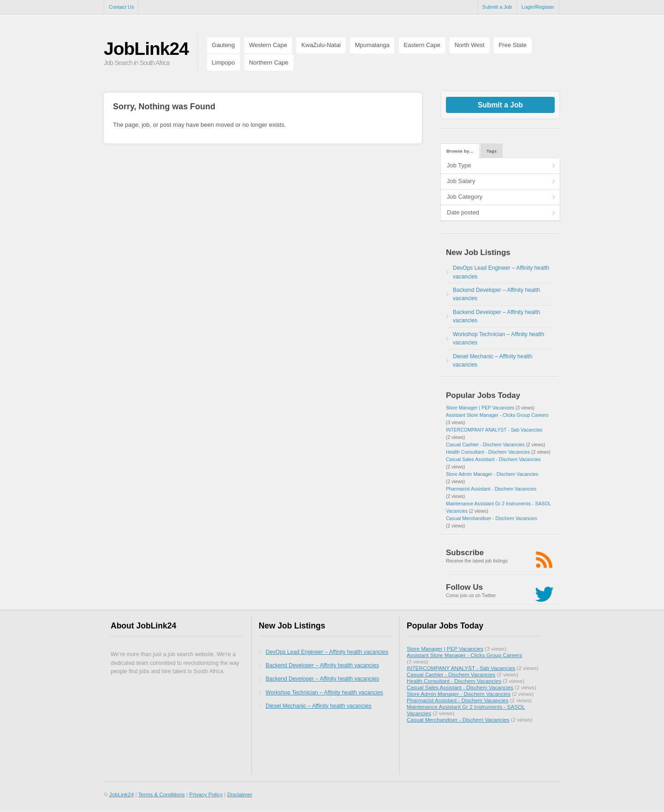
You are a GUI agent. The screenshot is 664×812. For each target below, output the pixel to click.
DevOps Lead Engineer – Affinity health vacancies (327, 652)
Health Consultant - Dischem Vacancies (488, 452)
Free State (513, 45)
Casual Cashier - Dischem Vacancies (485, 445)
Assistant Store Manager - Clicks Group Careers (497, 415)
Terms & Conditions (161, 794)
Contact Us (121, 7)
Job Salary (461, 181)
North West (470, 45)
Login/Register (538, 7)
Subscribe (465, 553)
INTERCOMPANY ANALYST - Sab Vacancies (494, 430)
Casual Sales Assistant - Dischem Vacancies (493, 459)
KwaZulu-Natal (321, 45)
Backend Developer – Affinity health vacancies (322, 665)
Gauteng (223, 45)
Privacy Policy (206, 794)
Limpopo (223, 62)
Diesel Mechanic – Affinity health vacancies (318, 706)
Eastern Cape (422, 45)
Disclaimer (240, 794)
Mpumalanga (372, 45)
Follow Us (464, 587)
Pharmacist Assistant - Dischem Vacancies (491, 489)
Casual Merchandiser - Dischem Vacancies (492, 519)
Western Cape (268, 45)
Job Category (465, 197)
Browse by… (460, 151)
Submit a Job (497, 7)
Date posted (463, 212)
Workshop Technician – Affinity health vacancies (324, 693)
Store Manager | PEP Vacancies (480, 408)
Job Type (459, 165)
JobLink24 (146, 49)
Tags (492, 151)
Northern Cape (269, 62)
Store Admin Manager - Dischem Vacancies (492, 474)
